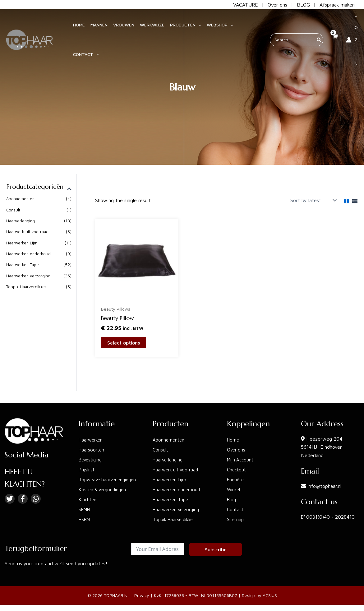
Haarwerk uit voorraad (28, 232)
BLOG (303, 5)
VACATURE (246, 5)
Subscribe (216, 551)
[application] (196, 24)
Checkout (237, 461)
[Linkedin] (36, 490)
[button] (183, 24)
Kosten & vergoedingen (105, 491)
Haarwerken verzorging (29, 276)
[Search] (319, 39)
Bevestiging (92, 451)
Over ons (277, 5)
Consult (14, 210)
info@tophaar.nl (324, 477)
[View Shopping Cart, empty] (335, 39)
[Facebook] (23, 490)
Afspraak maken (337, 5)
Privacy (142, 597)
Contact (236, 501)
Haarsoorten (92, 441)
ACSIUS (270, 597)
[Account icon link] (352, 39)
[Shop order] (313, 200)
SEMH (85, 511)
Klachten (88, 501)
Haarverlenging (21, 221)
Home (233, 431)
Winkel (234, 481)
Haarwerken (92, 431)
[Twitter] (10, 490)
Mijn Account (241, 451)
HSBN (85, 521)
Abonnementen (21, 199)
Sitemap (236, 511)
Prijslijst (87, 461)
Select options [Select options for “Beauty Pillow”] (124, 343)
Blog (232, 491)
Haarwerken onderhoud (29, 254)
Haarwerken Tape (23, 265)
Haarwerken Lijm (23, 243)
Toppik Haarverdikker (27, 287)
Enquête (236, 471)
